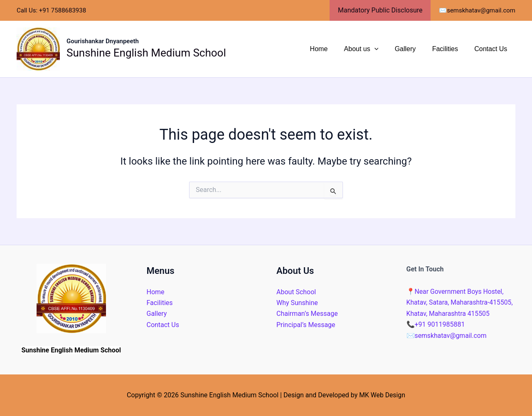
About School (296, 292)
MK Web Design (382, 395)
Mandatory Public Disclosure (382, 10)
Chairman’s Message (307, 314)
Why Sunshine (297, 303)
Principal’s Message (306, 325)
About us (372, 49)
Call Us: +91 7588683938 (51, 10)
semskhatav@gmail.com (447, 336)
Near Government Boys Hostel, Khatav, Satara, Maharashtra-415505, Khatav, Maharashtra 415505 (461, 303)
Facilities (450, 49)
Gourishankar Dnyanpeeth (103, 41)
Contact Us (492, 49)
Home (333, 49)
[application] (385, 49)
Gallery (413, 49)
